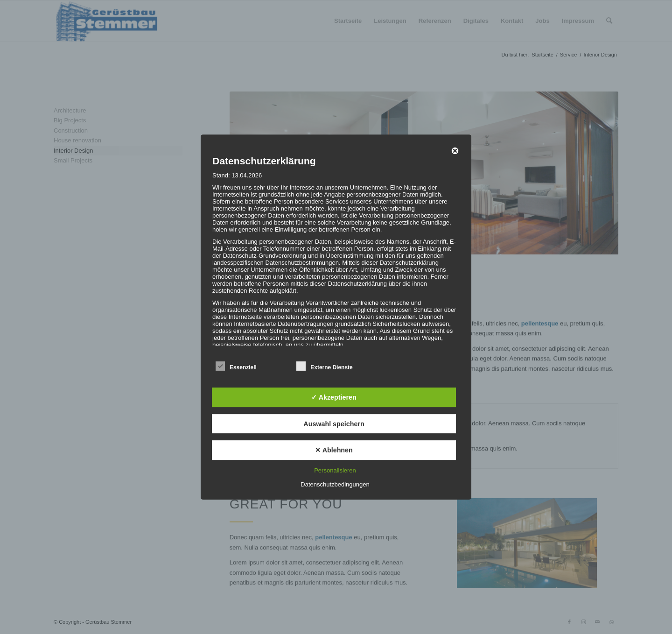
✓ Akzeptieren (334, 397)
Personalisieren (335, 470)
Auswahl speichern (334, 424)
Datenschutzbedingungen (335, 484)
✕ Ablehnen (334, 450)
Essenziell (236, 366)
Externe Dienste (324, 366)
